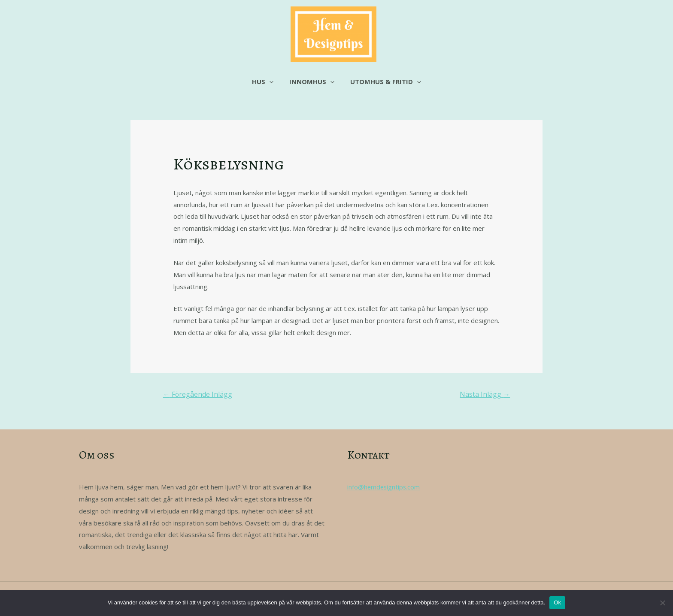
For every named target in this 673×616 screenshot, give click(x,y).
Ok (557, 602)
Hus (266, 82)
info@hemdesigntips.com (384, 487)
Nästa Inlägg (485, 394)
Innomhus (312, 82)
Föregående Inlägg (198, 394)
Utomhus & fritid (383, 82)
